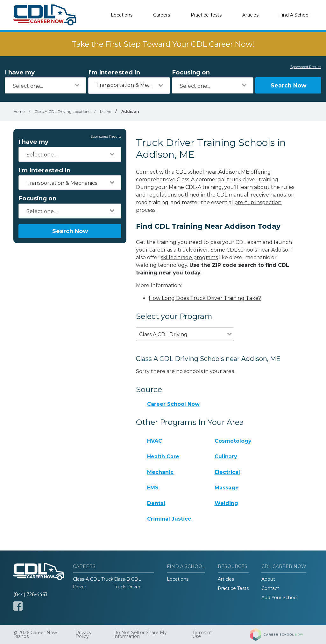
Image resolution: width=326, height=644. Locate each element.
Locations (122, 15)
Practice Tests (206, 15)
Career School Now (173, 404)
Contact (270, 588)
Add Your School (280, 598)
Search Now (288, 85)
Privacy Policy (84, 634)
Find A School (294, 15)
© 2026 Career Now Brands (35, 634)
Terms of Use (202, 634)
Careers (162, 15)
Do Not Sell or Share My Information (140, 634)
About (268, 579)
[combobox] (46, 85)
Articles (250, 15)
